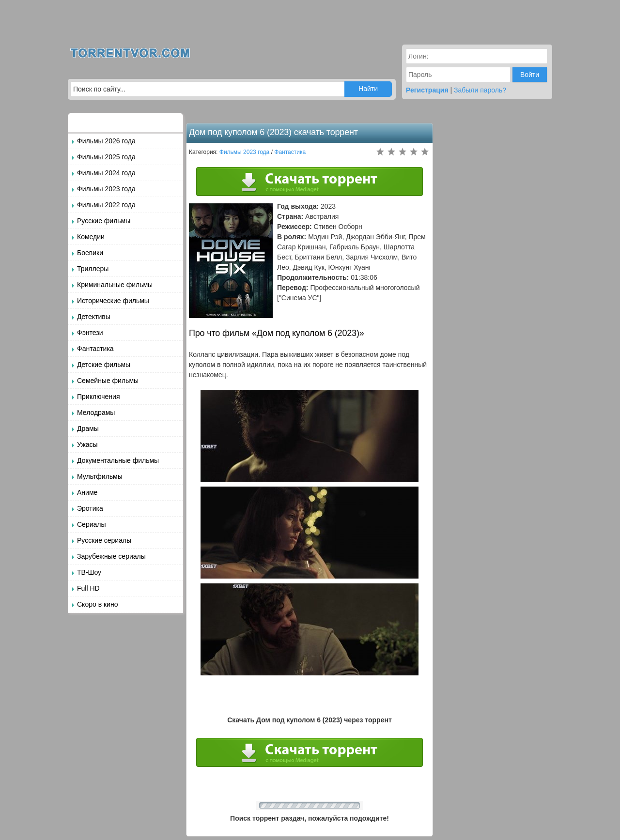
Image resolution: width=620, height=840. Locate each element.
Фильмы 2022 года (106, 205)
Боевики (90, 253)
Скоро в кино (97, 604)
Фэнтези (90, 333)
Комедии (91, 237)
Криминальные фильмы (115, 285)
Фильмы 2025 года (106, 157)
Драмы (88, 428)
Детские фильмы (104, 365)
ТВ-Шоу (89, 572)
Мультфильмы (100, 476)
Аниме (87, 492)
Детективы (94, 317)
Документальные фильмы (118, 460)
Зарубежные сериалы (111, 556)
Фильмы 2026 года (106, 141)
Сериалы (92, 524)
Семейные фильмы (108, 381)
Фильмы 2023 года (106, 189)
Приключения (99, 397)
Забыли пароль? (480, 90)
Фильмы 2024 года (106, 173)
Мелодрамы (96, 412)
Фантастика (95, 349)
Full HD (88, 588)
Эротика (90, 508)
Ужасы (87, 444)
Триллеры (93, 269)
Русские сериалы (104, 540)
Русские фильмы (104, 221)
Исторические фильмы (113, 301)
